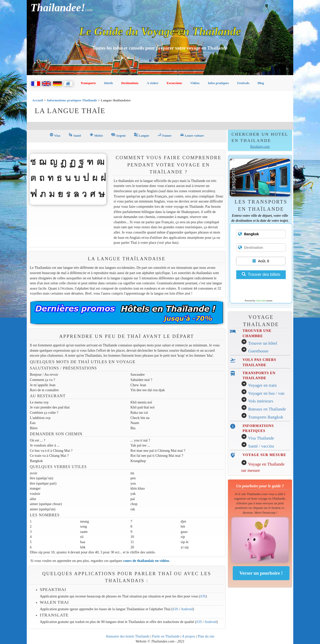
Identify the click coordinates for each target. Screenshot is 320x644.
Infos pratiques (218, 83)
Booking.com (260, 146)
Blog (261, 83)
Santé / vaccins (261, 446)
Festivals (243, 83)
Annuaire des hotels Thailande (127, 636)
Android (187, 609)
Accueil (38, 100)
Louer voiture (192, 135)
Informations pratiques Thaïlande (72, 100)
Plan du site (206, 636)
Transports (88, 83)
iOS (203, 596)
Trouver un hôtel (262, 343)
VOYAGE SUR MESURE (264, 455)
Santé (75, 135)
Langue (142, 135)
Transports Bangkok (265, 417)
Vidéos (195, 83)
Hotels (109, 83)
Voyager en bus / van (266, 393)
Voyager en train (262, 385)
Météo (96, 135)
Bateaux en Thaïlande (267, 409)
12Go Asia (261, 301)
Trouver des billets (261, 274)
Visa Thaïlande (261, 438)
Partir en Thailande (166, 636)
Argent (118, 135)
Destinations (130, 83)
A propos (189, 636)
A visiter (153, 83)
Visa (55, 135)
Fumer (165, 135)
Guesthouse (258, 351)
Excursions (174, 83)
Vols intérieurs (260, 401)
